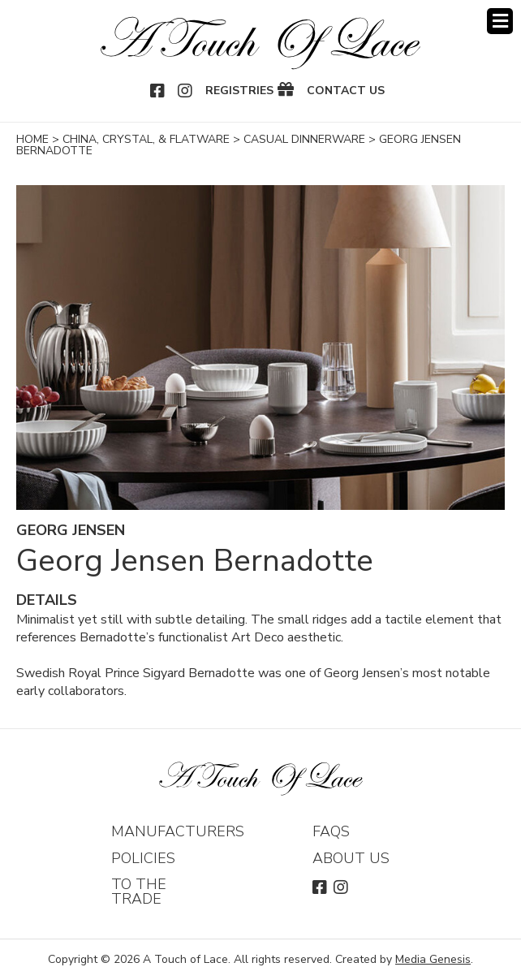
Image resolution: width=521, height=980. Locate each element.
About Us (351, 858)
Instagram (186, 91)
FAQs (331, 831)
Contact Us (346, 91)
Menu (500, 21)
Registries (239, 91)
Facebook (158, 91)
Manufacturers (178, 831)
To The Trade (139, 891)
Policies (143, 858)
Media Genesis (433, 959)
